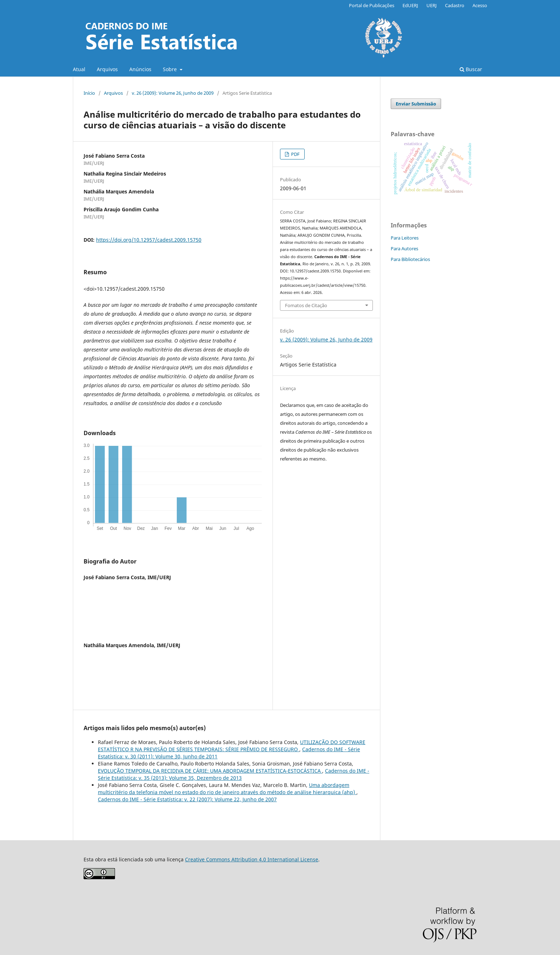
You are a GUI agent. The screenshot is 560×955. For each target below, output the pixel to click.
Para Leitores (405, 238)
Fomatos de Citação (306, 305)
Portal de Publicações (372, 5)
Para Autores (404, 248)
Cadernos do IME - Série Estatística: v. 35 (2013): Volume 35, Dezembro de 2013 (234, 774)
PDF (295, 154)
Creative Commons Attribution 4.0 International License (252, 859)
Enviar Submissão (416, 104)
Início (89, 93)
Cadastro (455, 5)
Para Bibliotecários (410, 259)
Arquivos (107, 69)
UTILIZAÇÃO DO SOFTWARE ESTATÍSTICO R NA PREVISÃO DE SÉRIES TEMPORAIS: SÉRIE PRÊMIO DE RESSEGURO (232, 746)
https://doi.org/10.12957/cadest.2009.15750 (149, 240)
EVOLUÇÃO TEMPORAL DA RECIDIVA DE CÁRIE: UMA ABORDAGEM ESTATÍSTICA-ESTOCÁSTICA (210, 771)
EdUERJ (410, 5)
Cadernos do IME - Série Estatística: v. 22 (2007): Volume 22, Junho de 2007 (187, 799)
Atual (79, 69)
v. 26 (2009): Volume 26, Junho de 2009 (173, 93)
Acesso (480, 5)
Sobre (171, 69)
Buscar (471, 69)
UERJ (432, 5)
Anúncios (140, 69)
